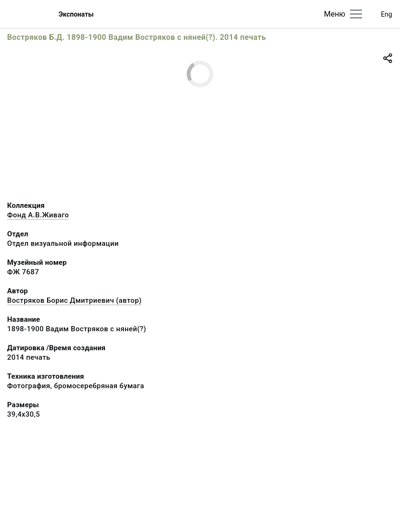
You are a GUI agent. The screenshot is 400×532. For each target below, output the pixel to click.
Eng (387, 14)
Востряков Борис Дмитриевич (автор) (74, 300)
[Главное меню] (356, 14)
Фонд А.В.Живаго (38, 215)
